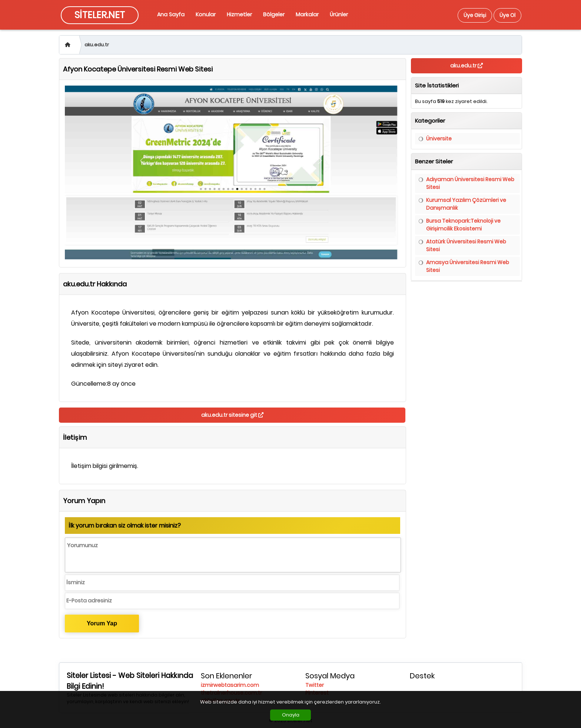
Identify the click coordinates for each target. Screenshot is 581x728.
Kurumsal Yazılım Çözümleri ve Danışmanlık (466, 204)
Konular (206, 14)
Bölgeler (274, 14)
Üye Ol (507, 15)
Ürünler (339, 14)
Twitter (315, 685)
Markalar (307, 14)
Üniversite (439, 139)
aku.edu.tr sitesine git (232, 415)
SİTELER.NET (100, 15)
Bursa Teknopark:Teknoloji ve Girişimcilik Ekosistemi (463, 225)
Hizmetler (239, 14)
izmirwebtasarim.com (230, 685)
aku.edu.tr (97, 45)
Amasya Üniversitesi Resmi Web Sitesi (468, 266)
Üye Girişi (475, 15)
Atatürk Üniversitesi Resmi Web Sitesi (466, 245)
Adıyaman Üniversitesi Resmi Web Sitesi (470, 183)
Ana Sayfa (171, 14)
